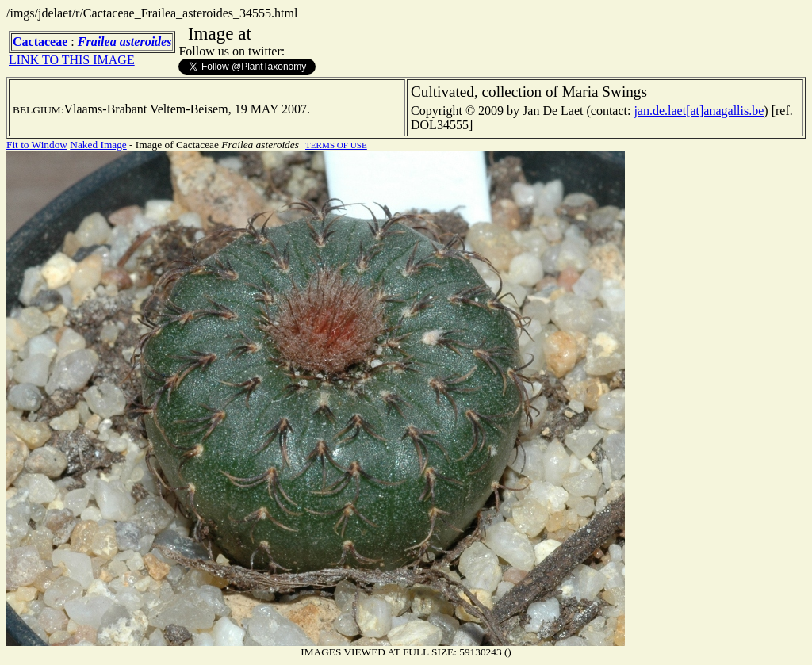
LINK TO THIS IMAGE (72, 60)
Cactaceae (40, 42)
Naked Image (98, 145)
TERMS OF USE (336, 145)
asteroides (146, 42)
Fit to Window (37, 145)
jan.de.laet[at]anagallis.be (699, 111)
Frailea (97, 42)
